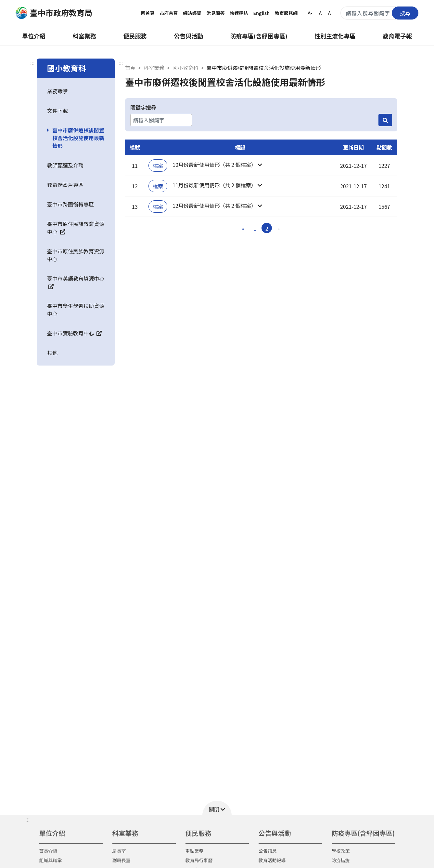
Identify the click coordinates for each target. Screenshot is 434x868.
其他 (52, 353)
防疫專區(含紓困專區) (259, 36)
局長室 (119, 851)
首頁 (130, 68)
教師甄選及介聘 (65, 165)
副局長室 (121, 860)
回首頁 (148, 13)
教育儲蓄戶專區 (65, 185)
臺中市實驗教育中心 (74, 333)
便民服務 (135, 36)
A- (310, 13)
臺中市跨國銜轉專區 (70, 204)
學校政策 (341, 851)
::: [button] (27, 819)
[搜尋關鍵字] (379, 13)
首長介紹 (48, 851)
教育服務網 (286, 13)
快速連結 (239, 13)
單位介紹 (34, 36)
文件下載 (57, 111)
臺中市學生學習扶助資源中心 (76, 310)
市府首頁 (169, 13)
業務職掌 (57, 91)
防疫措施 (341, 860)
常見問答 (216, 13)
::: (32, 62)
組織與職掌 (51, 860)
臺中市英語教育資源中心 (76, 282)
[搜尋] (385, 120)
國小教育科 (185, 68)
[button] (240, 166)
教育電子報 (397, 36)
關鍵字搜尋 (143, 107)
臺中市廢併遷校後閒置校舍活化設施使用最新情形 (78, 138)
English (262, 13)
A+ (331, 13)
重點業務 (195, 851)
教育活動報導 (272, 860)
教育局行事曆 (199, 860)
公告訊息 (268, 851)
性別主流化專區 (335, 36)
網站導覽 (192, 13)
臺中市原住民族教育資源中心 (76, 228)
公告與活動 (188, 36)
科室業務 (84, 36)
